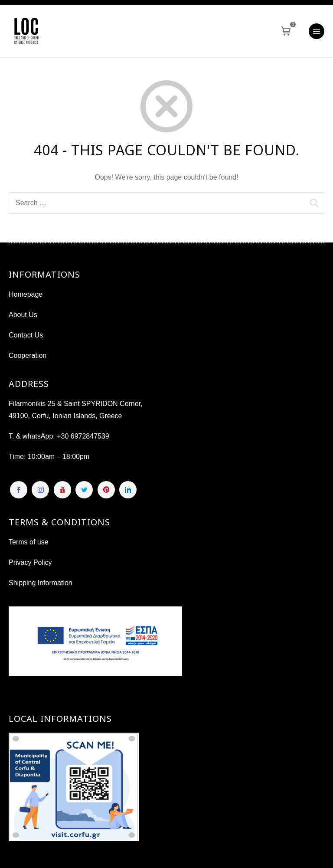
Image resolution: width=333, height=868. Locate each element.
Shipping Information (41, 583)
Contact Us (26, 335)
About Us (23, 315)
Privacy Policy (30, 562)
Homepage (26, 294)
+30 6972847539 (83, 436)
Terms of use (29, 542)
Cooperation (28, 355)
